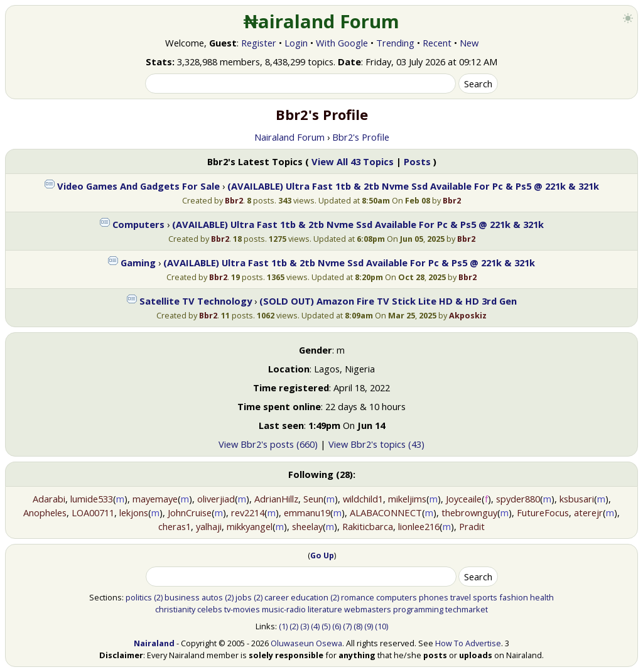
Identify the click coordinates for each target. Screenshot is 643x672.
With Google (342, 43)
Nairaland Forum (289, 137)
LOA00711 (93, 512)
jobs (244, 597)
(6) (337, 626)
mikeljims (407, 499)
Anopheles (45, 512)
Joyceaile (464, 499)
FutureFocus (543, 512)
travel (461, 597)
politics (139, 597)
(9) (369, 626)
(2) (158, 597)
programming (418, 609)
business (182, 597)
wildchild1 (363, 499)
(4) (315, 626)
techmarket (467, 609)
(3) (305, 626)
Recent (437, 43)
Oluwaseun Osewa (306, 643)
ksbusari (577, 499)
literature (325, 609)
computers (397, 597)
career (277, 597)
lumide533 (92, 499)
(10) (381, 626)
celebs (210, 609)
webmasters (368, 609)
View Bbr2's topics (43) (376, 444)
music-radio (284, 609)
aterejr (588, 512)
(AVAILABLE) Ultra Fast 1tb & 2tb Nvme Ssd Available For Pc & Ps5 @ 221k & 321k (413, 186)
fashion (514, 597)
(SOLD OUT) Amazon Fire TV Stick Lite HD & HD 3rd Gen (388, 301)
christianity (175, 609)
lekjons (134, 512)
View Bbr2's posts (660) (268, 444)
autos (212, 597)
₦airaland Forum (322, 21)
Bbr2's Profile (361, 137)
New (469, 43)
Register (259, 43)
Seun (313, 499)
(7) (347, 626)
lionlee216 (419, 526)
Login (296, 43)
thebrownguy (469, 512)
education (310, 597)
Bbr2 (234, 200)
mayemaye (155, 499)
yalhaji (209, 526)
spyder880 (518, 499)
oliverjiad (216, 499)
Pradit (472, 526)
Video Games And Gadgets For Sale (138, 186)
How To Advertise (468, 643)
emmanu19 (307, 512)
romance (358, 597)
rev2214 (248, 512)
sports (485, 597)
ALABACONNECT (386, 512)
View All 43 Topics (353, 161)
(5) (326, 626)
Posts (417, 161)
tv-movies (242, 609)
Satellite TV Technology (196, 301)
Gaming (138, 263)
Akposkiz (468, 315)
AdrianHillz (276, 499)
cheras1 (175, 526)
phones (434, 597)
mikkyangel (250, 526)
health (542, 597)
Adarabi (49, 499)
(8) (358, 626)
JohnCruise (190, 512)
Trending (395, 43)
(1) (283, 626)
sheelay (307, 526)
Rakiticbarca (368, 526)
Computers (138, 224)
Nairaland (154, 643)
